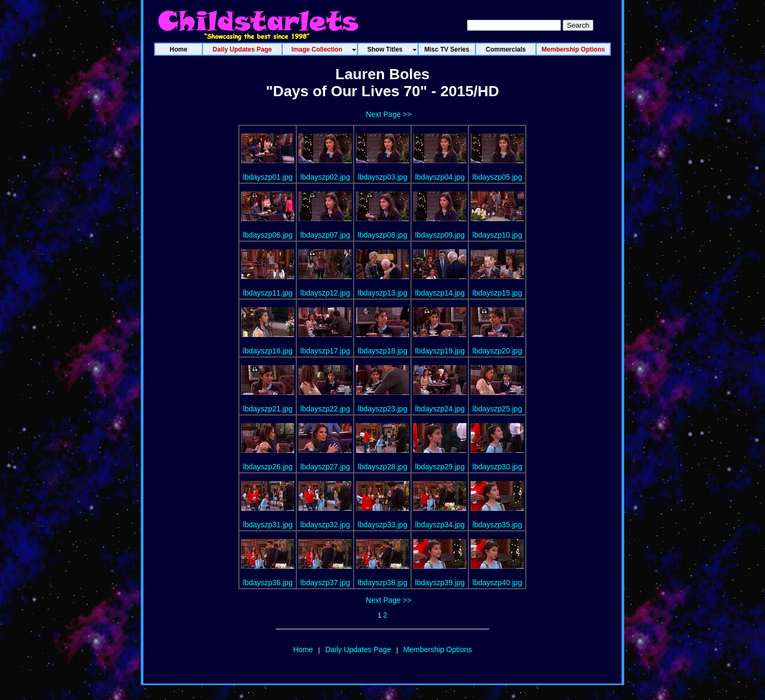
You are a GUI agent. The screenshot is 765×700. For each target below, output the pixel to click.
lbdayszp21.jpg (267, 409)
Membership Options (437, 650)
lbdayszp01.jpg (267, 177)
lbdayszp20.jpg (497, 351)
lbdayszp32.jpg (325, 525)
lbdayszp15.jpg (497, 293)
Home (303, 650)
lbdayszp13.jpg (382, 293)
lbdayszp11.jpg (267, 293)
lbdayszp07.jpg (325, 235)
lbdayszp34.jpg (440, 525)
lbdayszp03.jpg (382, 177)
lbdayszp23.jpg (382, 409)
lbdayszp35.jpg (497, 525)
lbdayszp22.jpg (325, 409)
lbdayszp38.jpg (382, 583)
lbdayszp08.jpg (382, 235)
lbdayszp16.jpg (267, 351)
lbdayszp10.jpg (497, 235)
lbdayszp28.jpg (382, 467)
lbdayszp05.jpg (497, 177)
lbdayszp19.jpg (440, 351)
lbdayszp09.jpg (440, 235)
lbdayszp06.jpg (267, 235)
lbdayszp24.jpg (440, 409)
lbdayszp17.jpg (325, 351)
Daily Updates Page (358, 650)
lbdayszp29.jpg (440, 467)
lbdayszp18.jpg (382, 351)
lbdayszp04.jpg (440, 177)
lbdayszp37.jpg (325, 583)
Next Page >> (389, 114)
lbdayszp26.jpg (267, 467)
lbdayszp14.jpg (440, 293)
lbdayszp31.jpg (267, 525)
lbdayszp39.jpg (440, 583)
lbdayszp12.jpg (325, 293)
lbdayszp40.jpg (497, 583)
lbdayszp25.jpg (497, 409)
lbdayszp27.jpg (325, 467)
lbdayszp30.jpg (497, 467)
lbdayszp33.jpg (382, 525)
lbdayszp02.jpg (325, 177)
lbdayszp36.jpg (267, 583)
